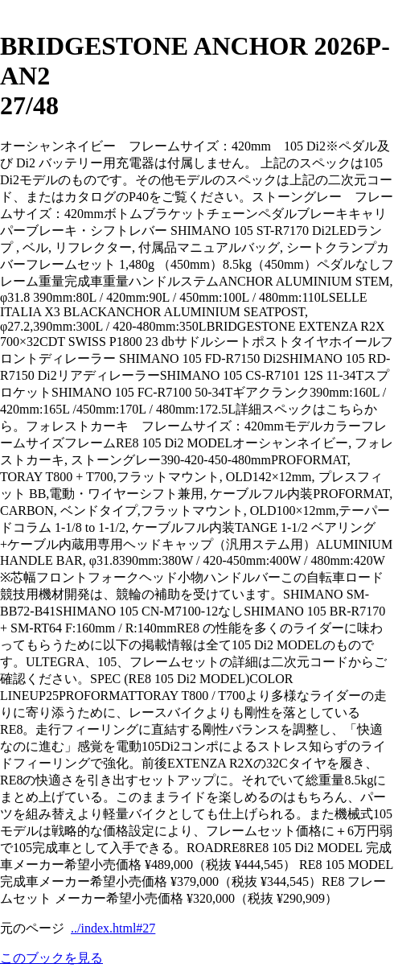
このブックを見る (51, 958)
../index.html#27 (113, 928)
